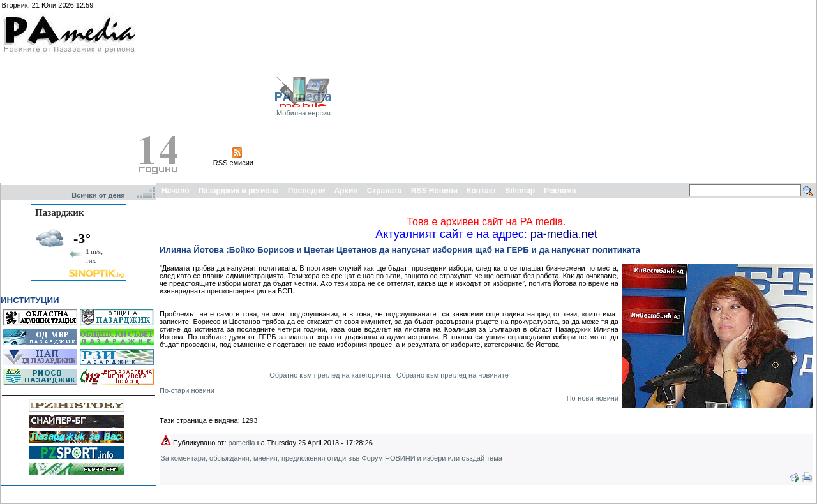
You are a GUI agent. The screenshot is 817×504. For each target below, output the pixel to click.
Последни (307, 191)
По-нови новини (593, 398)
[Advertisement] (663, 91)
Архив (346, 191)
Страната (385, 191)
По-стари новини (187, 390)
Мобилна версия (304, 113)
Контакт (481, 191)
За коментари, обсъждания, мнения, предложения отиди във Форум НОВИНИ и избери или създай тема (332, 458)
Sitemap (521, 191)
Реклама (560, 191)
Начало (175, 191)
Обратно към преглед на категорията (330, 375)
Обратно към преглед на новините (453, 375)
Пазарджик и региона (238, 191)
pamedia (242, 443)
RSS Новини (434, 191)
